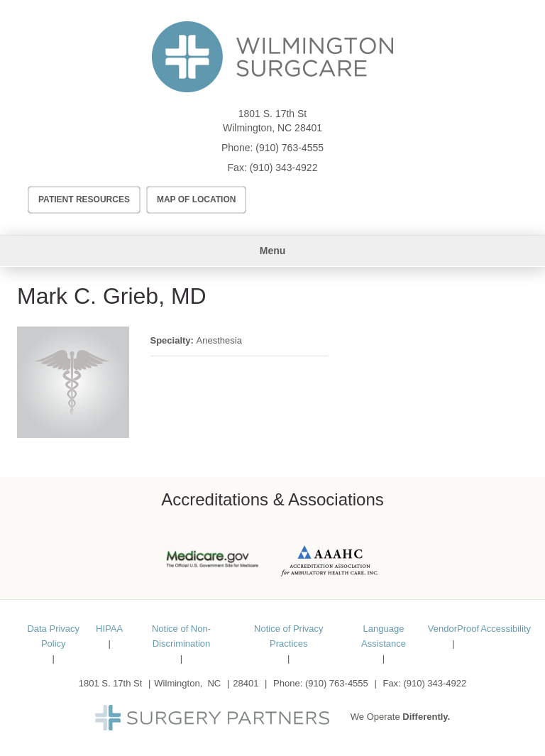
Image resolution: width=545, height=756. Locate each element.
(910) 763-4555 (290, 148)
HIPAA (109, 629)
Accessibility (506, 629)
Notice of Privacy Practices (289, 636)
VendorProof (453, 629)
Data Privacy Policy (53, 636)
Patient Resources (84, 199)
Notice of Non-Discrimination (181, 636)
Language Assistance (384, 636)
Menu (273, 251)
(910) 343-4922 (284, 168)
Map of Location (197, 199)
